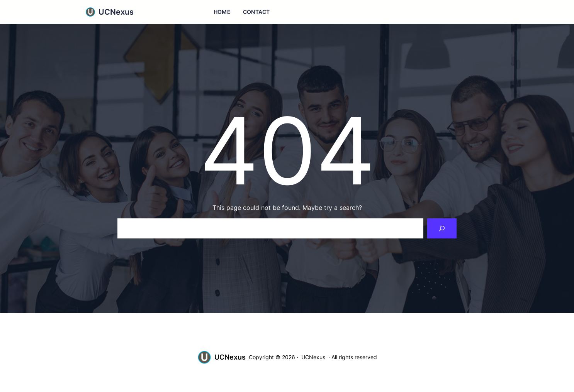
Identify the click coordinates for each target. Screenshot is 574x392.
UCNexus (116, 12)
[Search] (442, 228)
